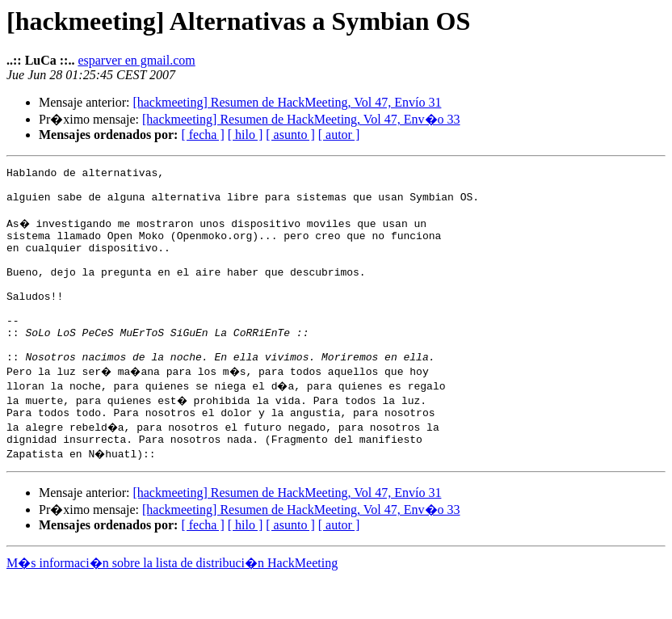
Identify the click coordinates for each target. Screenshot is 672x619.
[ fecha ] (202, 135)
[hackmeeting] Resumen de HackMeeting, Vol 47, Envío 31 (287, 102)
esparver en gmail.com (136, 60)
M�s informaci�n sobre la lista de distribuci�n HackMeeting (172, 604)
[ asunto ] (290, 135)
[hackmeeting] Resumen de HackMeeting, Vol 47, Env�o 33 (301, 119)
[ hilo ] (246, 135)
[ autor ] (339, 135)
